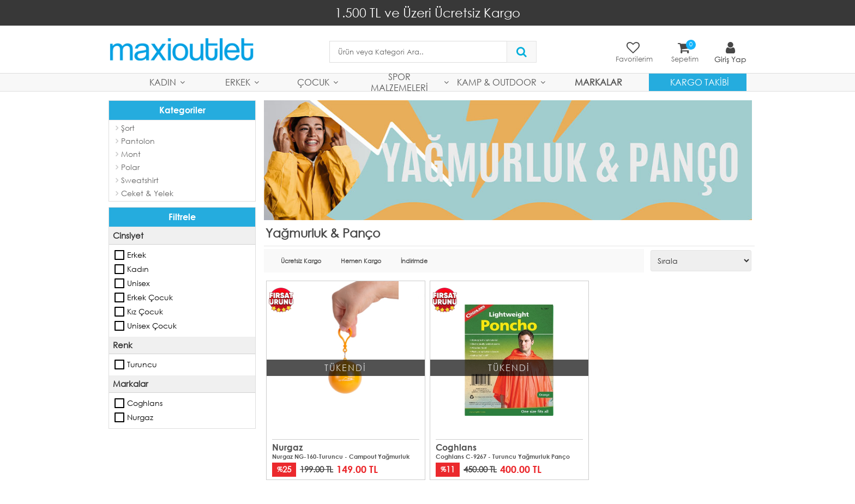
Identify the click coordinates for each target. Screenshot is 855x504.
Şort (128, 128)
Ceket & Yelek (147, 193)
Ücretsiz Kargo (301, 261)
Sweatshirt (140, 180)
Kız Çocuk (120, 312)
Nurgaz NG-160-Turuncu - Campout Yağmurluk (341, 457)
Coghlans (120, 403)
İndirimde (414, 261)
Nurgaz (120, 417)
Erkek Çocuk (120, 297)
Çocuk (313, 82)
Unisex (120, 283)
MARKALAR (598, 82)
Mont (131, 154)
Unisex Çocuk (120, 326)
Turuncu (120, 365)
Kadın (163, 82)
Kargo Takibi (700, 82)
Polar (130, 167)
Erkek (238, 82)
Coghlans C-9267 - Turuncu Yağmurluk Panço (503, 457)
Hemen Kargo (361, 261)
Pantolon (138, 141)
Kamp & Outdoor (497, 82)
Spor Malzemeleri (399, 82)
